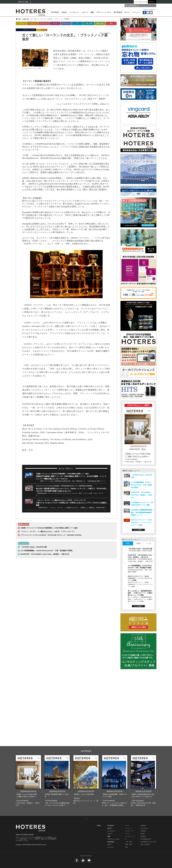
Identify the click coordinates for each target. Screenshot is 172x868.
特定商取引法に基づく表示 (148, 842)
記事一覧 (26, 19)
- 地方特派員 (110, 842)
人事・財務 (89, 23)
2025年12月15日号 (115, 791)
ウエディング (129, 831)
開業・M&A (100, 23)
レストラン (33, 23)
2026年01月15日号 (86, 791)
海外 (111, 23)
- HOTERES (110, 826)
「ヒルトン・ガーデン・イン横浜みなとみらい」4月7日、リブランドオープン (61, 500)
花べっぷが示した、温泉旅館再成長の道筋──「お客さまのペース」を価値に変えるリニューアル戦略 (140, 593)
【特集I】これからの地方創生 (84, 794)
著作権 (142, 834)
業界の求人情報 (23, 2)
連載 (92, 12)
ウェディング (44, 23)
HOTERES (55, 12)
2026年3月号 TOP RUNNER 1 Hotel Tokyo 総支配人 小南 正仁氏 (45, 554)
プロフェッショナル (104, 12)
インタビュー (74, 12)
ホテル (127, 12)
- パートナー (110, 847)
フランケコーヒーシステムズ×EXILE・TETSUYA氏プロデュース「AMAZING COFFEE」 (65, 486)
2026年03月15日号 (28, 791)
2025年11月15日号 (144, 791)
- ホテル (109, 844)
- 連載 (108, 836)
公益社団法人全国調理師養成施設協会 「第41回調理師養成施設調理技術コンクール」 (142, 512)
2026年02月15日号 (57, 791)
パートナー (136, 12)
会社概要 (143, 831)
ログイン (152, 2)
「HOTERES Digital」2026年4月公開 (34, 547)
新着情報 (143, 826)
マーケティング (66, 23)
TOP (19, 19)
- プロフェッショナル (113, 839)
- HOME (98, 826)
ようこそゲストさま (141, 2)
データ (55, 23)
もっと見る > (138, 530)
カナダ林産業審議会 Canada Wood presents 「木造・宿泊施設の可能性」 (47, 551)
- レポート (110, 834)
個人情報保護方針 (146, 839)
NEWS (64, 12)
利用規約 (143, 836)
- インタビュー (111, 831)
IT (77, 23)
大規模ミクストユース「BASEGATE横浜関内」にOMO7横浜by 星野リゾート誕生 (62, 474)
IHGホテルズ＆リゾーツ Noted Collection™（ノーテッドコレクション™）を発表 (142, 522)
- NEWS (109, 828)
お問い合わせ (144, 828)
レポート (85, 12)
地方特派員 (118, 12)
